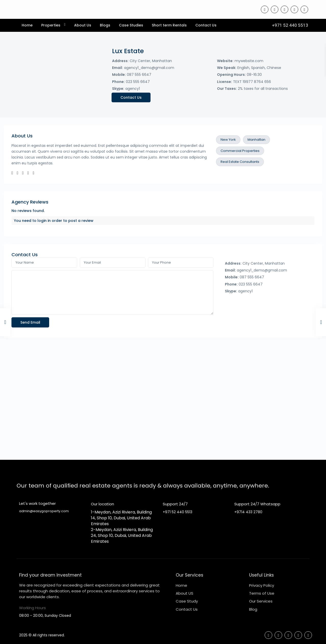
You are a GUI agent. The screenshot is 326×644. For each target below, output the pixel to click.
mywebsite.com (249, 61)
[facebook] (265, 9)
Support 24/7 (175, 504)
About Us (83, 25)
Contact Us (206, 25)
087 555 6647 (139, 75)
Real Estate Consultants (240, 162)
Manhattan (256, 140)
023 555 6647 (138, 82)
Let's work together (37, 503)
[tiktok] (275, 9)
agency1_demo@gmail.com (149, 68)
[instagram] (304, 9)
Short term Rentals (169, 25)
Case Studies (131, 25)
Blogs (105, 25)
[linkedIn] (284, 9)
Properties (51, 25)
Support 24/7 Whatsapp (257, 504)
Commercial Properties (240, 151)
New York (228, 140)
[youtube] (294, 9)
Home (27, 25)
